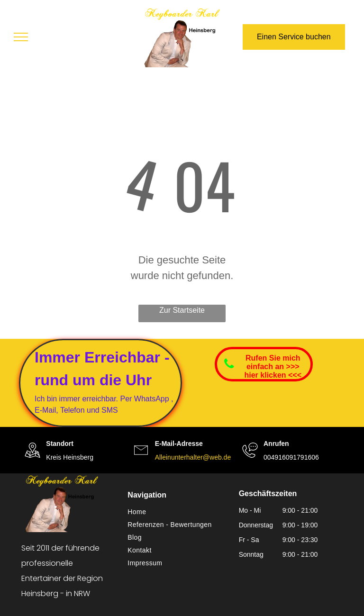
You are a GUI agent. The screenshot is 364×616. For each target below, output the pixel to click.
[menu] (21, 37)
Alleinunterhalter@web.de (193, 457)
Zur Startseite (182, 310)
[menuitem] (178, 512)
